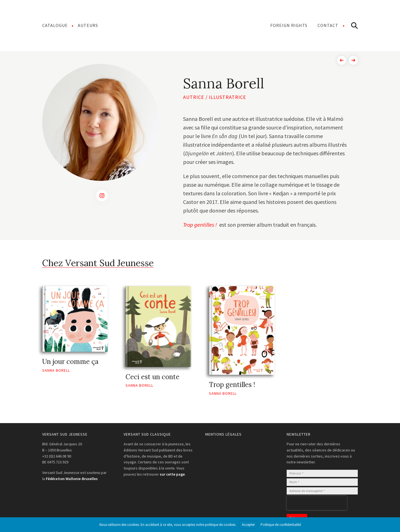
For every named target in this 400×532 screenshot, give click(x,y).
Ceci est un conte (152, 377)
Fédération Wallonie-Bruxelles (72, 479)
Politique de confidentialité (281, 525)
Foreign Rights (289, 25)
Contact (328, 25)
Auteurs (88, 25)
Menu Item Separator (184, 25)
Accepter (248, 525)
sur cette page (172, 474)
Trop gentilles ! (201, 225)
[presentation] (317, 503)
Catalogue (55, 25)
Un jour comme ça (70, 362)
